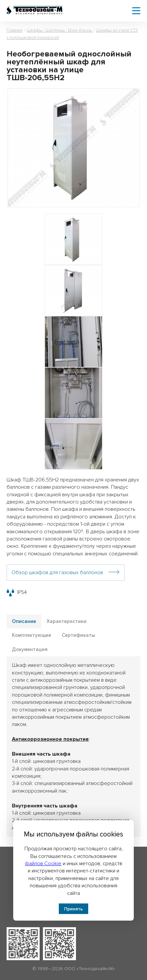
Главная (15, 30)
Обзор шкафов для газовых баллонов (57, 572)
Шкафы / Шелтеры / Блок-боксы (60, 30)
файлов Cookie (43, 864)
